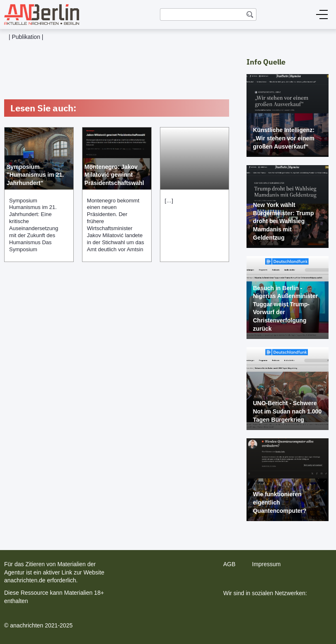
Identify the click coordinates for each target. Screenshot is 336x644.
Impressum (266, 564)
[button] (322, 14)
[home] (40, 14)
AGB (230, 564)
